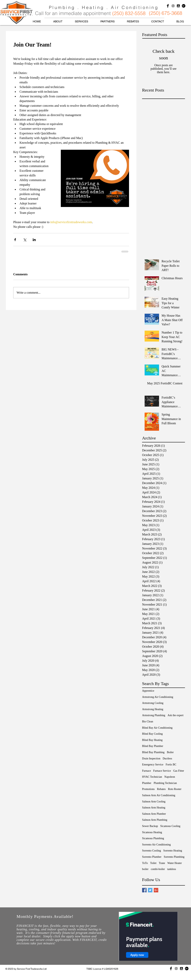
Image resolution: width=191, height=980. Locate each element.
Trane (162, 863)
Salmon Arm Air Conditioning (159, 795)
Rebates (161, 789)
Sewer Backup (150, 826)
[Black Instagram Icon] (173, 6)
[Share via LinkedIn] (34, 240)
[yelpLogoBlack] (178, 6)
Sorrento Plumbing (174, 857)
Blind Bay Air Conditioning (157, 728)
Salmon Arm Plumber (154, 814)
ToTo (145, 863)
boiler (145, 869)
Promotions (148, 789)
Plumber (147, 783)
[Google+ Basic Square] (156, 890)
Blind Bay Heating (152, 740)
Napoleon (170, 777)
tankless (172, 869)
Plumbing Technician (165, 783)
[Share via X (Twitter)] (25, 240)
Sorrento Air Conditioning (156, 845)
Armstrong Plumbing (154, 715)
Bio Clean (148, 722)
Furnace (146, 771)
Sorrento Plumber (152, 857)
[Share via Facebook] (15, 240)
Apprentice (148, 691)
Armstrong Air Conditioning (158, 697)
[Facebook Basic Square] (144, 890)
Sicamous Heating (152, 832)
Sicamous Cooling (170, 826)
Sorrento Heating (173, 851)
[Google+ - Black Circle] (184, 6)
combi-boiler (158, 869)
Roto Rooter (175, 789)
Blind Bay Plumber (153, 746)
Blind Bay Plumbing (153, 752)
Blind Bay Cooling (152, 734)
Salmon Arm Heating (154, 808)
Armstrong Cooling (153, 703)
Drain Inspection (151, 759)
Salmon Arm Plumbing (155, 820)
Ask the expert (176, 715)
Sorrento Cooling (152, 851)
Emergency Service (153, 765)
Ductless (167, 759)
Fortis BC (171, 765)
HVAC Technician (152, 777)
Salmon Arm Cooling (154, 802)
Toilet (153, 863)
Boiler (170, 752)
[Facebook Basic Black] (168, 6)
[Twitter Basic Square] (150, 890)
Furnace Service (162, 771)
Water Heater (175, 863)
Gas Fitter (179, 771)
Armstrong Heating (153, 709)
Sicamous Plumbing (153, 838)
